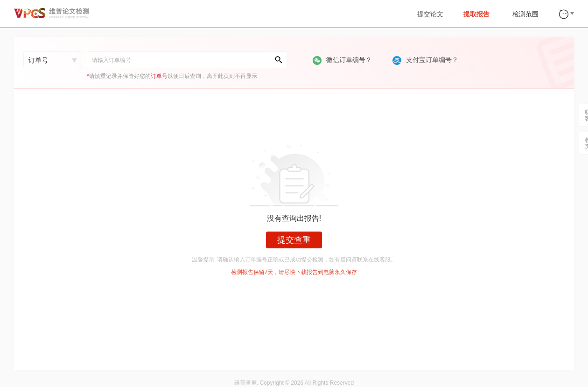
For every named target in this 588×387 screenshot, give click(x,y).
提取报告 (476, 14)
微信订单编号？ (343, 60)
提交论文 (430, 14)
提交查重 (294, 240)
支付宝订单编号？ (425, 60)
